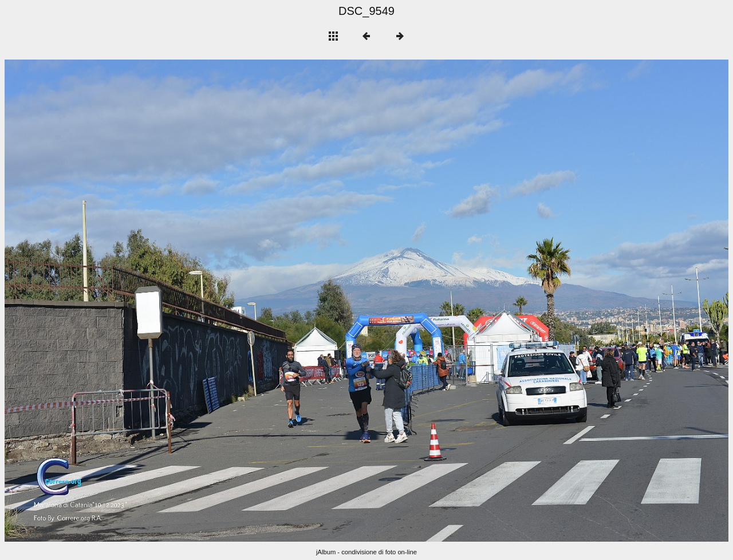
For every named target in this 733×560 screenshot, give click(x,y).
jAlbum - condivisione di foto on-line (366, 552)
